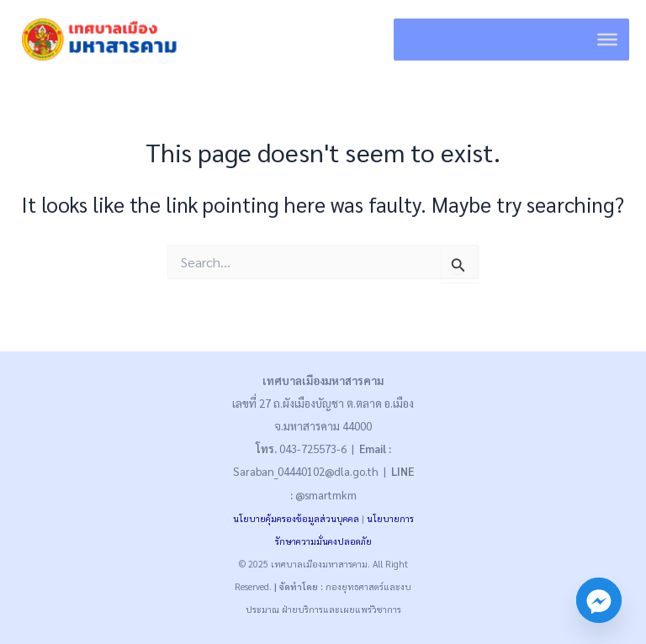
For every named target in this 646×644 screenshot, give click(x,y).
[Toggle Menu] (607, 40)
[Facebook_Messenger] (599, 600)
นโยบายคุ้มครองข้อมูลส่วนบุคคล (296, 518)
